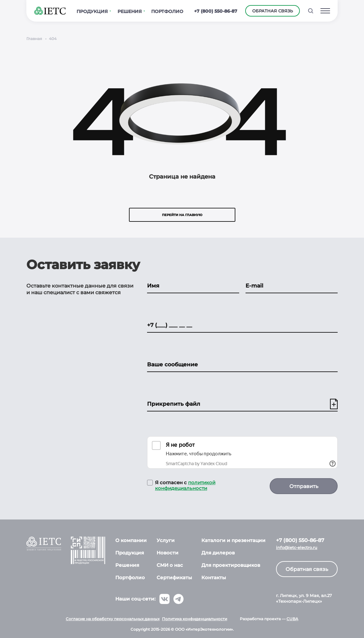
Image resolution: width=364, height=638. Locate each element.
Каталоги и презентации (233, 540)
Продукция (130, 553)
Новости (168, 553)
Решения (127, 565)
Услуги (166, 540)
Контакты (214, 577)
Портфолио (130, 577)
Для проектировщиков (231, 565)
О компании (131, 540)
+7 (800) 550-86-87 (216, 11)
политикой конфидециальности (185, 485)
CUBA (292, 619)
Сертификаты (174, 577)
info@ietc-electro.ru (297, 548)
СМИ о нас (170, 565)
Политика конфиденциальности (195, 619)
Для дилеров (218, 553)
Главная (34, 39)
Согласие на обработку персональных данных (113, 619)
